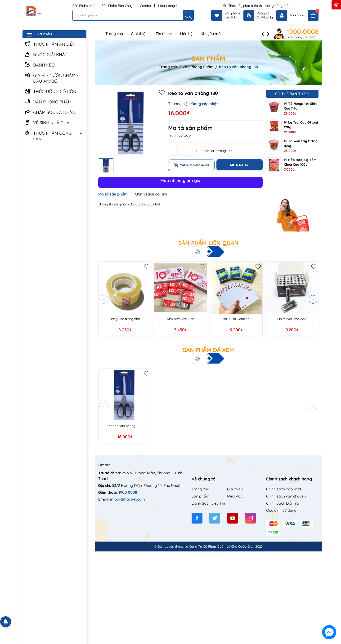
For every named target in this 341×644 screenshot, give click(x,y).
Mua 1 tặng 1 (168, 6)
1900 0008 (303, 32)
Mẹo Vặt (234, 496)
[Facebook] (197, 518)
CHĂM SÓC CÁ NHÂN (50, 112)
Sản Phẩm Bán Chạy (118, 6)
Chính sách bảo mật (284, 489)
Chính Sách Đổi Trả (283, 503)
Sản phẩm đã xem (208, 350)
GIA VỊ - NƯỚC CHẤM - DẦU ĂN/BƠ (51, 78)
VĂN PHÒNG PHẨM (48, 102)
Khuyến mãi (211, 34)
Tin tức (164, 34)
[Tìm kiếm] (188, 15)
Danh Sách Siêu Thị (208, 503)
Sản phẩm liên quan (208, 243)
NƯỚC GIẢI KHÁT (46, 54)
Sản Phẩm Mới (84, 6)
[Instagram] (250, 518)
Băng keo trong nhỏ (125, 319)
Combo (146, 6)
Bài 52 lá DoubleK (236, 319)
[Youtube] (233, 518)
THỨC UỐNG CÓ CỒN (50, 91)
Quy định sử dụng (281, 510)
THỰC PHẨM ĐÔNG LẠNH (48, 136)
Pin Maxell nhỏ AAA (292, 319)
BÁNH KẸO (40, 65)
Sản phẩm (201, 496)
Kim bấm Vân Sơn (181, 319)
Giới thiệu (139, 34)
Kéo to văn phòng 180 (125, 426)
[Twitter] (215, 518)
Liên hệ (186, 34)
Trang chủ (114, 34)
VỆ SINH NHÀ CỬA (47, 122)
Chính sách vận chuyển (286, 496)
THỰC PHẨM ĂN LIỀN (50, 44)
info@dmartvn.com (128, 499)
